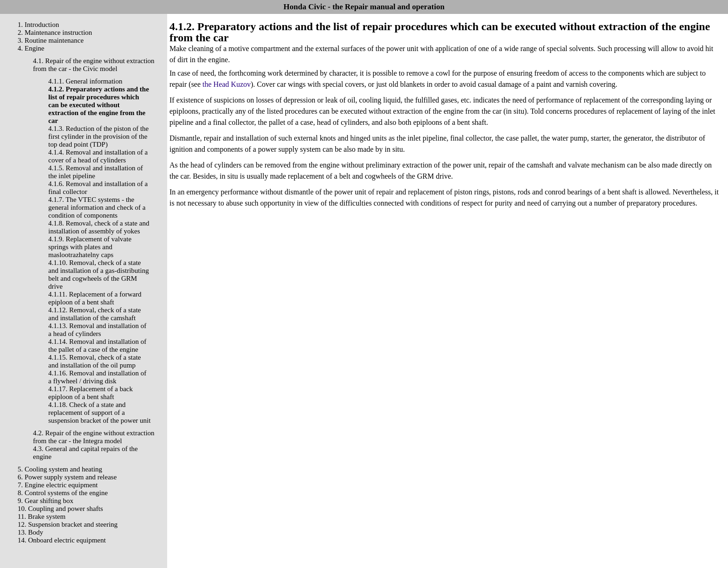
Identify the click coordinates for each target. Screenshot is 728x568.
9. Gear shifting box (45, 501)
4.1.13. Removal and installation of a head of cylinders (97, 330)
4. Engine (31, 48)
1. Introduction (38, 25)
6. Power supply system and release (67, 477)
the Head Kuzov (227, 84)
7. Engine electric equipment (58, 485)
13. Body (30, 532)
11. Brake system (42, 516)
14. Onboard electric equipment (62, 540)
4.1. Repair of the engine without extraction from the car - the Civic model (94, 65)
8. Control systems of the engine (63, 493)
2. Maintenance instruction (55, 32)
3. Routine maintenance (51, 40)
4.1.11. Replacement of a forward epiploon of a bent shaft (95, 298)
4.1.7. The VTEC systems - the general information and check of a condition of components (97, 207)
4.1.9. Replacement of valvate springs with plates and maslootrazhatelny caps (90, 247)
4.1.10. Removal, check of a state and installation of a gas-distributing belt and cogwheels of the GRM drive (99, 274)
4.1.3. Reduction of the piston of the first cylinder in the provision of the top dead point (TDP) (98, 136)
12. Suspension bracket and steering (68, 524)
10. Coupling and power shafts (60, 509)
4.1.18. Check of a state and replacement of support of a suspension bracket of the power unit (99, 413)
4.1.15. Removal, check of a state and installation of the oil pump (95, 361)
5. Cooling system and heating (60, 469)
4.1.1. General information (85, 81)
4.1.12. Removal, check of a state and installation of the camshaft (95, 314)
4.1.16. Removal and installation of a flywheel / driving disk (97, 377)
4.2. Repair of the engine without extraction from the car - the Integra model (94, 437)
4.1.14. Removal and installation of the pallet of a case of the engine (97, 345)
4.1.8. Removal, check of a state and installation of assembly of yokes (99, 227)
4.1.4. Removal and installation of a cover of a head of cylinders (98, 156)
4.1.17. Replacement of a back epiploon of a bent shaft (91, 393)
